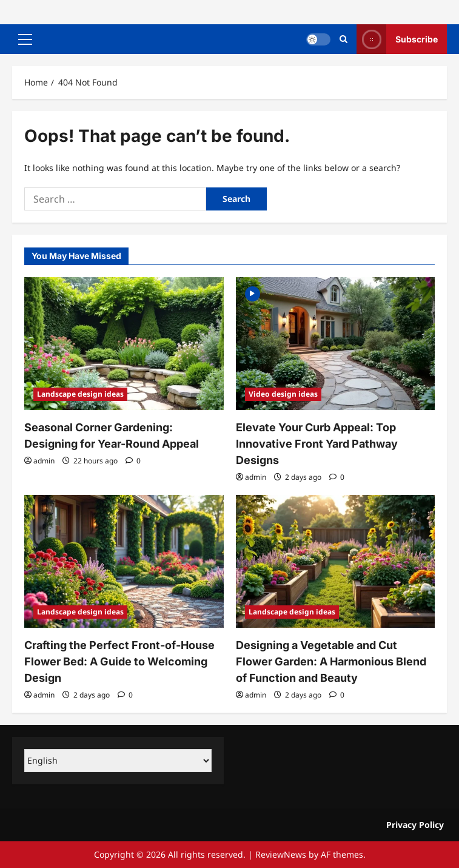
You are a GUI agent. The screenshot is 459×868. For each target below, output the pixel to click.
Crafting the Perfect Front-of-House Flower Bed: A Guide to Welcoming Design (119, 661)
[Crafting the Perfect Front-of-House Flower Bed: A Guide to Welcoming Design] (124, 561)
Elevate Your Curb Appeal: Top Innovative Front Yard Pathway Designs (317, 444)
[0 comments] (133, 461)
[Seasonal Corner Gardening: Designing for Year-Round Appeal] (124, 344)
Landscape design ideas (80, 394)
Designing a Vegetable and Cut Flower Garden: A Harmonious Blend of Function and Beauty (331, 661)
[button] (25, 39)
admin (44, 461)
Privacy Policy (415, 825)
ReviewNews (281, 854)
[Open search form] (343, 39)
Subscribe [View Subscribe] (397, 39)
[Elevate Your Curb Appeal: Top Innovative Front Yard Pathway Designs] (336, 344)
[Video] (253, 293)
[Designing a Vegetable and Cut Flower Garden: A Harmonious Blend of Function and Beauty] (336, 561)
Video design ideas (283, 394)
